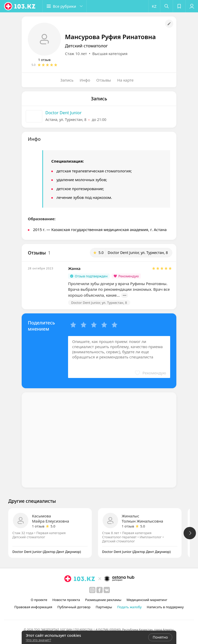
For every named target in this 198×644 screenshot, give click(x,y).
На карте (125, 80)
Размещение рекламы (103, 600)
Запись (67, 80)
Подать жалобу (130, 607)
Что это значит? (38, 640)
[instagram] (92, 590)
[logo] (20, 6)
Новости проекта (66, 600)
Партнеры (104, 607)
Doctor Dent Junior (63, 113)
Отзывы (104, 80)
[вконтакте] (107, 590)
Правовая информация (33, 607)
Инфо (85, 80)
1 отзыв (44, 60)
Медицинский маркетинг (147, 600)
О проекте (39, 600)
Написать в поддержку (165, 607)
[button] (64, 6)
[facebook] (100, 590)
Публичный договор (74, 607)
